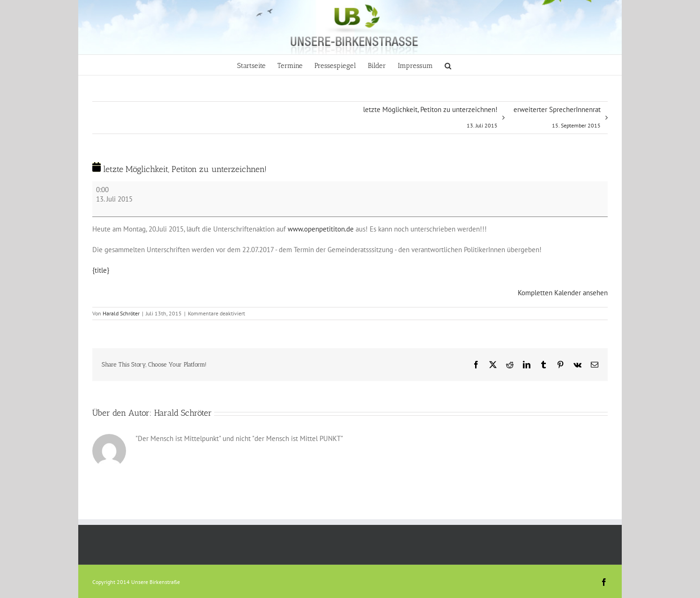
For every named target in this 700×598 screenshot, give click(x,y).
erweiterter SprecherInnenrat (557, 119)
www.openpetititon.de (321, 229)
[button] (448, 65)
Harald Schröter (121, 313)
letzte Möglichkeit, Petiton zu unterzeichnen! (430, 119)
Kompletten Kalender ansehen (563, 293)
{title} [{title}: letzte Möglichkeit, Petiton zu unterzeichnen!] (101, 270)
